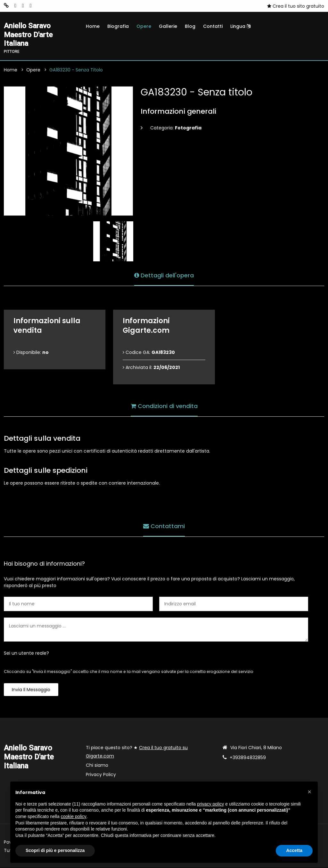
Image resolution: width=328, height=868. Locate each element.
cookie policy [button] (74, 816)
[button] (309, 792)
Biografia (118, 26)
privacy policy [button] (210, 804)
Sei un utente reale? (26, 654)
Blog (190, 26)
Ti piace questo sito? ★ (137, 752)
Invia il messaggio (31, 690)
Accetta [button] (294, 850)
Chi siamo (97, 766)
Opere (144, 26)
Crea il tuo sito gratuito (296, 6)
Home (93, 26)
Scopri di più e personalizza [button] (55, 850)
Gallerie (168, 26)
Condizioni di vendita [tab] (164, 406)
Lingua (240, 26)
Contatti (213, 26)
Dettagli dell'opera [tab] (164, 276)
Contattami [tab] (164, 526)
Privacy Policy (101, 775)
